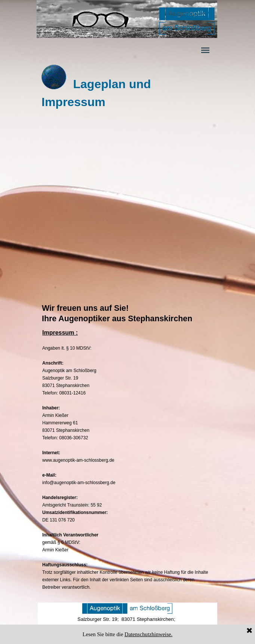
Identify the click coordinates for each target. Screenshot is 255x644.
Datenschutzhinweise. (148, 634)
